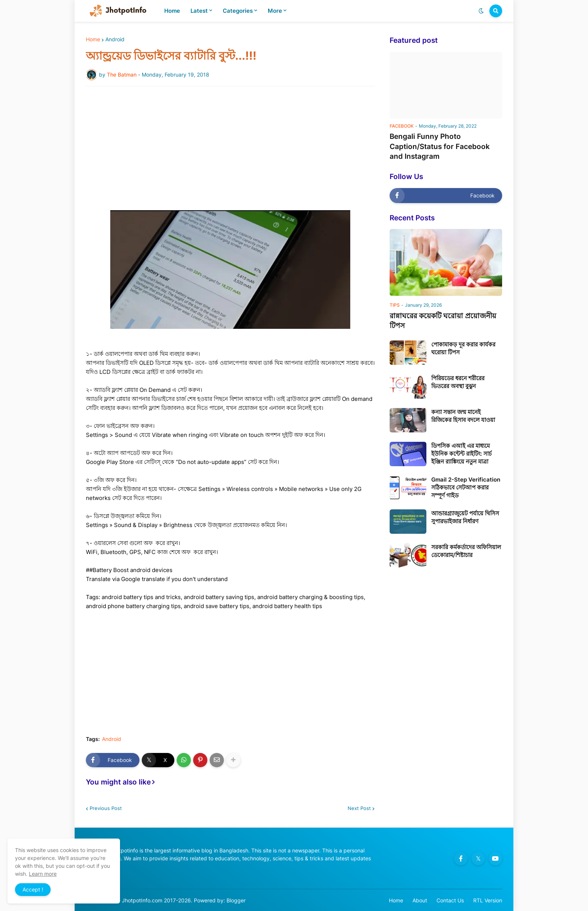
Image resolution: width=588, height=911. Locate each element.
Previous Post (106, 808)
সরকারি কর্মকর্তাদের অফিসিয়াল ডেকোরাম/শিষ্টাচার (466, 551)
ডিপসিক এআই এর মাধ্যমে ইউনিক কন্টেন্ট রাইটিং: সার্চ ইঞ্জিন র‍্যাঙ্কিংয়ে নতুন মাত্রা (461, 454)
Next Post (359, 808)
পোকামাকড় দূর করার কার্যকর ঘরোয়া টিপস (463, 348)
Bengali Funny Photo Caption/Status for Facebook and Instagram (440, 146)
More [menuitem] (275, 11)
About (420, 900)
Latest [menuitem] (199, 11)
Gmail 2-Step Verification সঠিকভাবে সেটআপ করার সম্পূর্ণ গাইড (466, 487)
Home (93, 39)
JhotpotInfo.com (143, 900)
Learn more (43, 874)
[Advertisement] (230, 148)
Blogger (236, 900)
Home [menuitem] (172, 11)
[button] (481, 11)
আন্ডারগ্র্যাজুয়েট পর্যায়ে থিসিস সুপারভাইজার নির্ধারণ (465, 517)
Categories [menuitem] (238, 11)
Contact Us (450, 900)
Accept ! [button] (33, 889)
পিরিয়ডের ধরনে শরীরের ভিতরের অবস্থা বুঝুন (458, 382)
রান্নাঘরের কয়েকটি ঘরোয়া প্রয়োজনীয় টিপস (443, 321)
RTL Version (488, 900)
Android (115, 39)
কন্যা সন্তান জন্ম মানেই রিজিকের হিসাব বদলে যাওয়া (463, 416)
